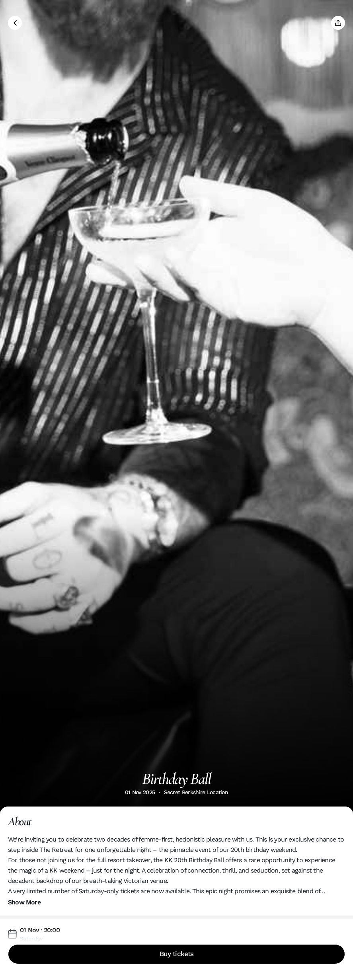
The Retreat (56, 850)
